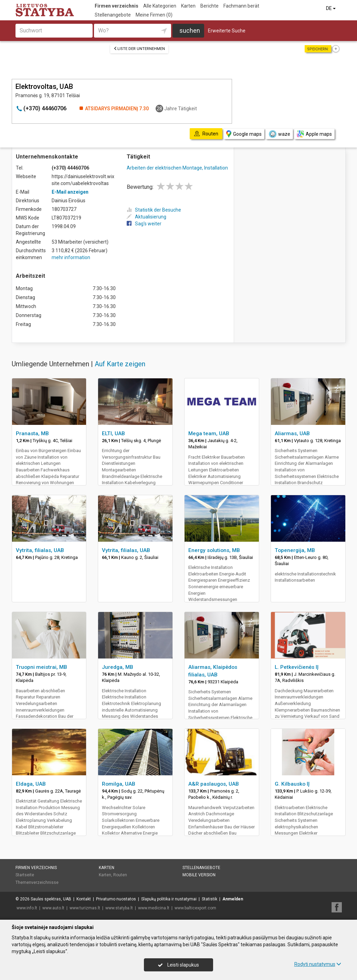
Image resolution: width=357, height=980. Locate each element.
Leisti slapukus (178, 965)
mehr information (71, 257)
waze (279, 134)
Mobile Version (199, 875)
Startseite (25, 875)
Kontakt (84, 899)
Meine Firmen (154, 15)
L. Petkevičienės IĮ (297, 667)
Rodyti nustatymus (318, 964)
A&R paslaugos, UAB (214, 784)
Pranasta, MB (32, 433)
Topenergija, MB (295, 550)
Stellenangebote (113, 15)
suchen (190, 30)
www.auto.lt (53, 908)
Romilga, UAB (119, 784)
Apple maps (314, 134)
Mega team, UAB (209, 433)
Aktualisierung (146, 217)
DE (331, 8)
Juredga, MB (118, 667)
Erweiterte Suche (227, 31)
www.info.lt (27, 908)
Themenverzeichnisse (37, 882)
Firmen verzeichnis (117, 6)
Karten (188, 6)
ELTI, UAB (113, 433)
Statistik (209, 899)
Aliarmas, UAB (292, 433)
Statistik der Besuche (154, 210)
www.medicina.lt (154, 908)
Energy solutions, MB (214, 550)
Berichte (209, 6)
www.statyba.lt (119, 908)
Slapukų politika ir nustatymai (169, 899)
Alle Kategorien (160, 6)
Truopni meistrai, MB (41, 667)
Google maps (244, 134)
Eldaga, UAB (31, 784)
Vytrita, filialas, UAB (40, 550)
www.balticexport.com (195, 908)
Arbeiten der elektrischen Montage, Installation (177, 168)
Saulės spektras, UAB (51, 899)
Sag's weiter (144, 224)
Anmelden (233, 899)
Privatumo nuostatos (116, 899)
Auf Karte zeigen (120, 364)
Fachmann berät (241, 6)
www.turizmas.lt (85, 908)
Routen (120, 875)
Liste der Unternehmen (139, 49)
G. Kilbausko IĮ (292, 784)
